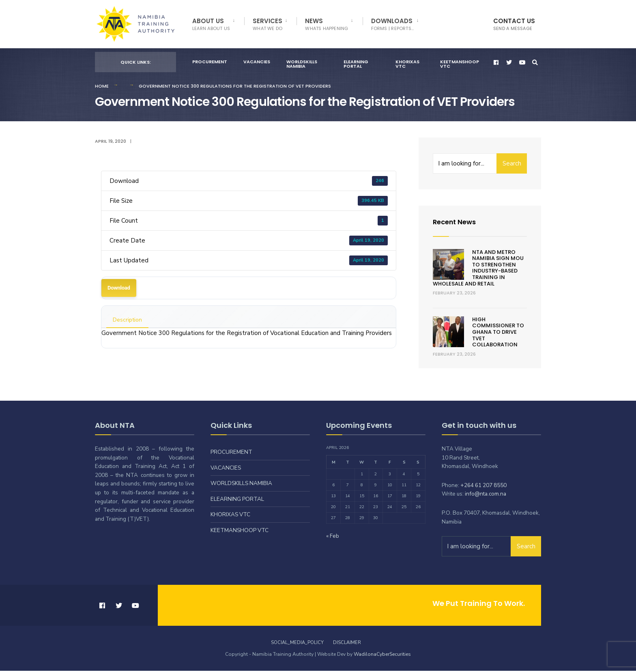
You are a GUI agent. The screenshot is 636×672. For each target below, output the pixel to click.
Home (102, 87)
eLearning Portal (356, 65)
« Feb (333, 537)
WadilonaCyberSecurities (382, 655)
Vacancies (257, 63)
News (327, 24)
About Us (211, 24)
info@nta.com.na (486, 495)
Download (119, 289)
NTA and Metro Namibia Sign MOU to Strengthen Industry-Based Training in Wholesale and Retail (478, 269)
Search (512, 165)
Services (268, 24)
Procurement (210, 63)
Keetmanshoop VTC (460, 65)
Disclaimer (347, 644)
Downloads (393, 24)
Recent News (457, 223)
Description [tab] (127, 321)
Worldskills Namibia (302, 65)
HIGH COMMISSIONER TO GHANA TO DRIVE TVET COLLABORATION (498, 333)
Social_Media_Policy (297, 644)
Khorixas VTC (407, 65)
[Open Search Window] (535, 63)
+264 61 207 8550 (483, 486)
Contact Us (514, 24)
